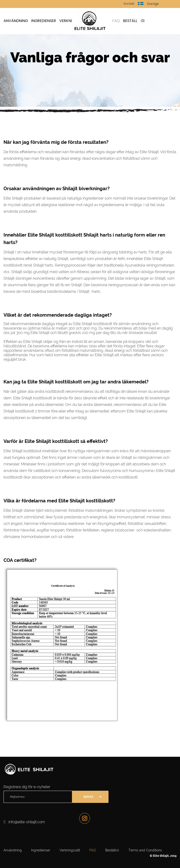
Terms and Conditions (145, 850)
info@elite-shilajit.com (27, 822)
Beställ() (112, 850)
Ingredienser (44, 21)
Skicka (88, 797)
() (143, 21)
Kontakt (129, 4)
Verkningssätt (70, 850)
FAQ (116, 21)
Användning (16, 21)
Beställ (130, 21)
